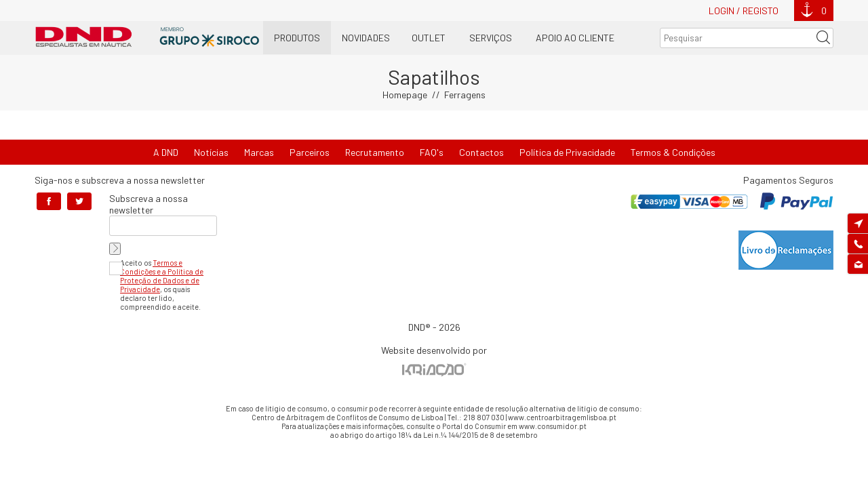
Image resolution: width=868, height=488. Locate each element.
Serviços (491, 38)
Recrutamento (375, 152)
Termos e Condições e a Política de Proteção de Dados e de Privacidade (162, 276)
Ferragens (465, 95)
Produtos (297, 38)
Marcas (259, 152)
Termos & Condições (673, 152)
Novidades (366, 38)
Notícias (211, 152)
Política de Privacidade (567, 152)
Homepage (405, 95)
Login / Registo (744, 11)
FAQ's (432, 152)
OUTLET (429, 38)
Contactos (481, 152)
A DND (166, 152)
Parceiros (310, 152)
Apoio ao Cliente (575, 38)
